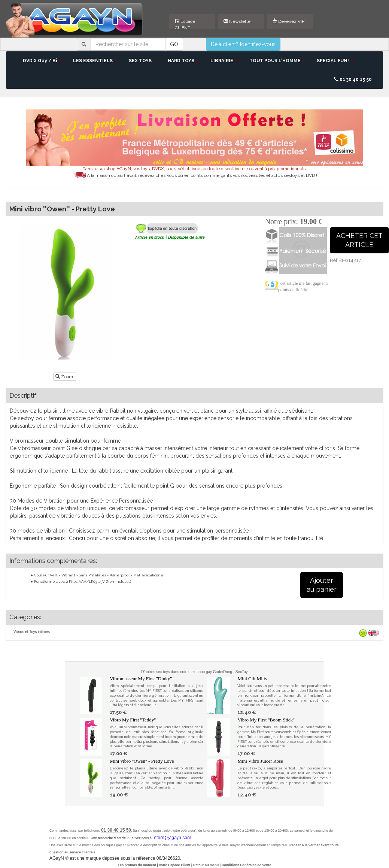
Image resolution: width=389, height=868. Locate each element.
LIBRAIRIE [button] (224, 61)
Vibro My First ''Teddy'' (133, 720)
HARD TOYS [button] (183, 61)
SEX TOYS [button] (143, 61)
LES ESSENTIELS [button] (95, 61)
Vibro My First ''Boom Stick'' (266, 720)
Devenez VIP (288, 21)
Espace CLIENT (185, 24)
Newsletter (238, 21)
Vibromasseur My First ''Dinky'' (141, 679)
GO (174, 44)
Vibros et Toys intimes (32, 632)
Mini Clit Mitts (252, 679)
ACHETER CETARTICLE (359, 240)
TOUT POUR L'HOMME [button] (277, 61)
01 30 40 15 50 (353, 79)
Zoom (65, 377)
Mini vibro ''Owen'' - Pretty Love (142, 761)
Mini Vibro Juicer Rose (260, 761)
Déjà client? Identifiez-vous (243, 44)
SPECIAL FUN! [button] (335, 61)
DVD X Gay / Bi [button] (42, 61)
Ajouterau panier (322, 585)
